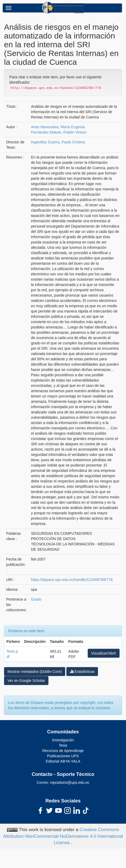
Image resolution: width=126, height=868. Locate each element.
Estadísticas (82, 671)
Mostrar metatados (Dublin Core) (35, 672)
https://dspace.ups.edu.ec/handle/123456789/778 (72, 580)
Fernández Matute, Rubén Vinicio (59, 132)
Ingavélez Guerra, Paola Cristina (58, 142)
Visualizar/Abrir (104, 653)
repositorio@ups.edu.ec (70, 783)
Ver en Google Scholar (26, 681)
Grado (36, 599)
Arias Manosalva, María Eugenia (58, 127)
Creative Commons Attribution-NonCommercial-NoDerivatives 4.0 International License (63, 836)
